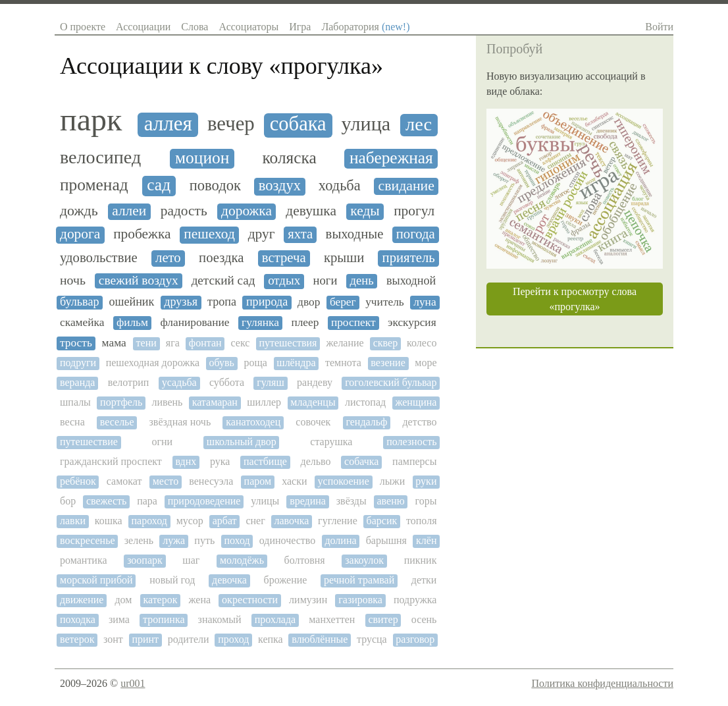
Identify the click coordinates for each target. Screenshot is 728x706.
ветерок (77, 639)
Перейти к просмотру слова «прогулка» (575, 299)
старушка (331, 442)
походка (78, 619)
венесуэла (211, 481)
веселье (117, 422)
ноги (325, 281)
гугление (338, 521)
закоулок (364, 560)
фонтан (205, 343)
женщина (416, 402)
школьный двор (242, 442)
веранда (77, 382)
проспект (353, 322)
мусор (190, 521)
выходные (355, 234)
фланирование (195, 322)
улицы (265, 501)
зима (119, 619)
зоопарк (145, 560)
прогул (414, 211)
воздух (280, 186)
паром (258, 481)
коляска (289, 158)
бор (68, 501)
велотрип (129, 382)
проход (233, 639)
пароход (149, 521)
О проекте (83, 27)
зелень (139, 540)
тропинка (164, 619)
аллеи (129, 211)
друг (262, 234)
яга (173, 343)
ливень (167, 402)
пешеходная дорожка (153, 363)
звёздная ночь (180, 422)
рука (220, 461)
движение (82, 600)
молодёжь (242, 560)
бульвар (79, 302)
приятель (409, 258)
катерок (160, 600)
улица (366, 124)
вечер (231, 124)
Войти (659, 27)
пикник (421, 560)
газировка (360, 600)
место (166, 481)
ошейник (131, 302)
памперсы (414, 461)
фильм (132, 322)
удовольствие (99, 258)
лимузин (308, 600)
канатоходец (253, 422)
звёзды (351, 501)
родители (189, 639)
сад (159, 185)
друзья (181, 302)
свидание (406, 186)
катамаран (215, 402)
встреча (284, 258)
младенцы (313, 402)
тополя (421, 521)
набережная (391, 158)
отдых (284, 281)
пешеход (209, 234)
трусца (372, 639)
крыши (344, 258)
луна (425, 302)
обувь (222, 363)
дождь (79, 211)
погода (416, 234)
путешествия (288, 343)
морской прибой (96, 580)
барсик (382, 521)
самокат (124, 481)
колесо (422, 343)
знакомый (220, 619)
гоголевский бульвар (391, 382)
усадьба (179, 382)
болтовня (305, 560)
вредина (308, 501)
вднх (186, 461)
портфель (121, 402)
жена (200, 600)
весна (72, 422)
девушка (311, 211)
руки (426, 481)
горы (426, 501)
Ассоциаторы (248, 27)
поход (237, 540)
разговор (415, 639)
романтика (84, 560)
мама (114, 343)
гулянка (260, 322)
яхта (300, 234)
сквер (385, 343)
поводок (215, 186)
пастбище (265, 461)
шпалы (75, 402)
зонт (113, 639)
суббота (227, 382)
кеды (365, 211)
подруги (78, 363)
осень (424, 619)
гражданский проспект (111, 461)
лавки (73, 521)
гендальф (366, 422)
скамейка (82, 322)
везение (388, 363)
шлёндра (296, 363)
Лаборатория (365, 27)
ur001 (133, 683)
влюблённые (320, 639)
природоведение (204, 501)
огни (162, 442)
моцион (202, 158)
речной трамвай (359, 580)
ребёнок (78, 481)
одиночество (287, 540)
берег (343, 302)
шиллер (264, 402)
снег (255, 521)
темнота (343, 363)
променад (94, 185)
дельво (315, 461)
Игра (300, 27)
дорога (80, 234)
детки (424, 580)
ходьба (340, 186)
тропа (222, 302)
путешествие (89, 442)
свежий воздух (139, 280)
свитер (383, 619)
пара (147, 501)
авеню (391, 501)
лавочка (292, 521)
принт (145, 639)
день (362, 281)
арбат (225, 521)
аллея (168, 124)
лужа (174, 540)
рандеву (315, 382)
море (426, 363)
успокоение (344, 481)
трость (76, 343)
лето (168, 258)
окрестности (250, 600)
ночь (73, 280)
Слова (195, 27)
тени (146, 343)
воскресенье (88, 540)
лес (419, 124)
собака (298, 124)
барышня (386, 540)
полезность (411, 442)
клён (426, 540)
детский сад (223, 280)
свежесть (106, 501)
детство (419, 422)
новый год (172, 580)
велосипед (100, 157)
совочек (313, 422)
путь (204, 540)
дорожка (247, 211)
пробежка (142, 234)
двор (309, 302)
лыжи (392, 481)
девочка (229, 580)
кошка (109, 521)
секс (241, 343)
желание (345, 343)
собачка (361, 461)
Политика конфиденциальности (602, 683)
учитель (385, 302)
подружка (415, 600)
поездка (221, 258)
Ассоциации (143, 27)
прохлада (275, 619)
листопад (365, 402)
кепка (271, 639)
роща (255, 363)
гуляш (271, 382)
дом (123, 600)
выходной (411, 281)
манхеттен (332, 619)
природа (267, 302)
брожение (286, 580)
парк (91, 120)
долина (340, 540)
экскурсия (412, 322)
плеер (305, 322)
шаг (191, 560)
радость (184, 211)
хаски (294, 481)
